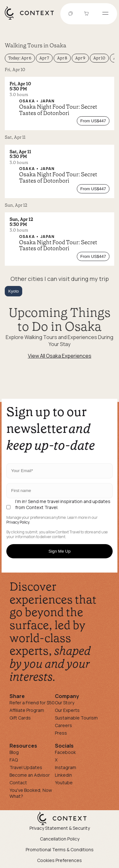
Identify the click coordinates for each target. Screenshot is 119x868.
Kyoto (13, 291)
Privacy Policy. (18, 522)
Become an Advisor (30, 775)
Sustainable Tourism (76, 718)
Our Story (65, 703)
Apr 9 (80, 58)
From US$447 (93, 121)
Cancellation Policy (60, 839)
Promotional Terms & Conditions (60, 850)
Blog (14, 752)
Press (61, 733)
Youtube (64, 783)
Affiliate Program (27, 710)
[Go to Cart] (87, 14)
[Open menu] (105, 14)
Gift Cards (20, 718)
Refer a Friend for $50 (32, 703)
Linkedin (63, 775)
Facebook (65, 752)
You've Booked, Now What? (31, 793)
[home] (33, 19)
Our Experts (67, 710)
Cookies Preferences (60, 860)
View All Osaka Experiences (60, 356)
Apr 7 (44, 58)
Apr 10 (99, 58)
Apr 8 (62, 58)
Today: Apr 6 (20, 58)
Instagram (66, 767)
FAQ (14, 760)
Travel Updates (26, 767)
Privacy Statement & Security (60, 828)
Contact (18, 783)
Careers (63, 725)
